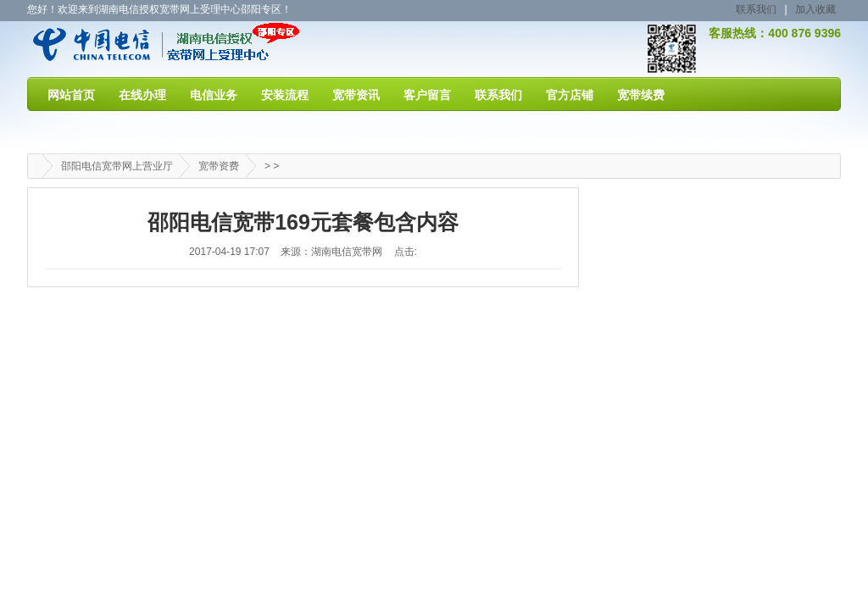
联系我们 (756, 9)
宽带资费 (219, 166)
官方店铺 (570, 95)
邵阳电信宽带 (122, 48)
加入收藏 (815, 9)
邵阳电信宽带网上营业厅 (117, 166)
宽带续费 (641, 95)
